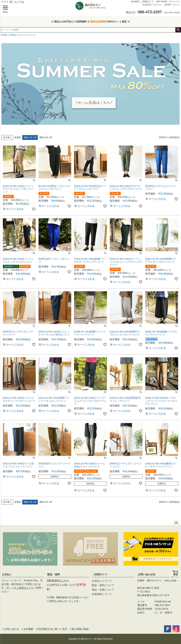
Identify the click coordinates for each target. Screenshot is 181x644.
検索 (178, 30)
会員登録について (102, 594)
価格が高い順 (46, 137)
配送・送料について (103, 585)
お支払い (7, 574)
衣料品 (13, 35)
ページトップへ (176, 523)
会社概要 (28, 629)
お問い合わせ (12, 629)
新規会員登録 (98, 22)
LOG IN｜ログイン (153, 5)
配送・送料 (54, 574)
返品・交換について (103, 590)
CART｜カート (173, 5)
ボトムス (23, 35)
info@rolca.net (163, 601)
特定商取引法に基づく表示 (52, 629)
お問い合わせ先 (147, 574)
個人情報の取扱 (80, 629)
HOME (4, 35)
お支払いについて (102, 581)
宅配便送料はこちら (58, 580)
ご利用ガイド (24, 588)
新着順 (18, 137)
